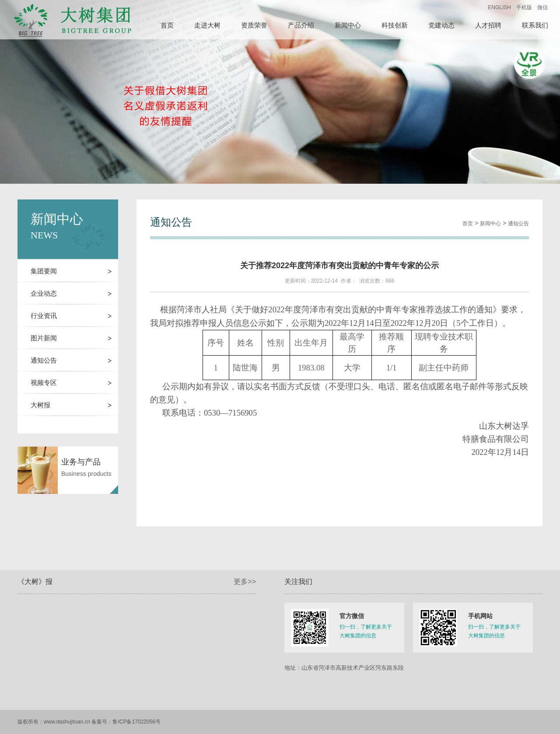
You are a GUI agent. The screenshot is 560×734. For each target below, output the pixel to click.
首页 (468, 224)
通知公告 (518, 224)
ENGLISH (499, 7)
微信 (542, 7)
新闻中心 (490, 224)
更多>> (245, 582)
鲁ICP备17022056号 (136, 722)
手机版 (524, 7)
